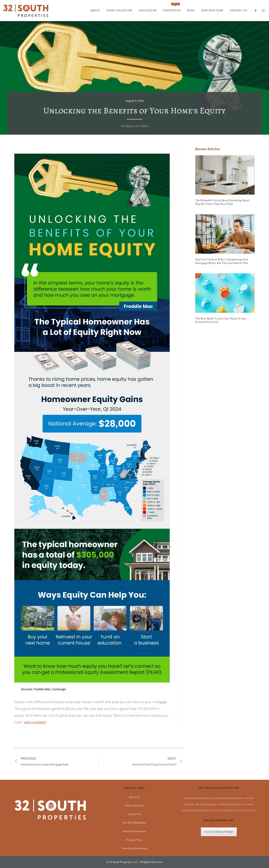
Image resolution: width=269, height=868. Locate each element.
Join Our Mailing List (134, 823)
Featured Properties (134, 831)
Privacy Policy (134, 840)
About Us (134, 797)
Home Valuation (134, 805)
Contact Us (134, 814)
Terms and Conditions (134, 848)
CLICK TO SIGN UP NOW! (219, 832)
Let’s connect (35, 722)
